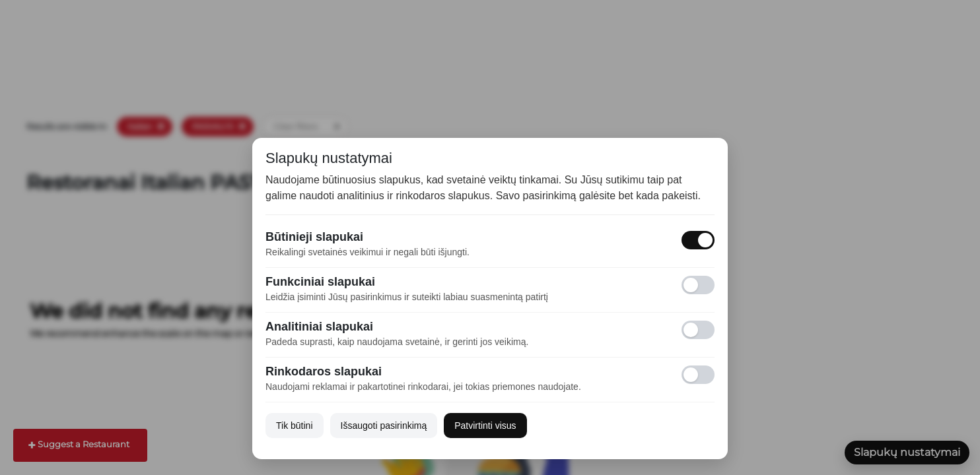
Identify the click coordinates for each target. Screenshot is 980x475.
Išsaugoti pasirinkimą (384, 426)
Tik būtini (295, 426)
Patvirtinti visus (485, 426)
